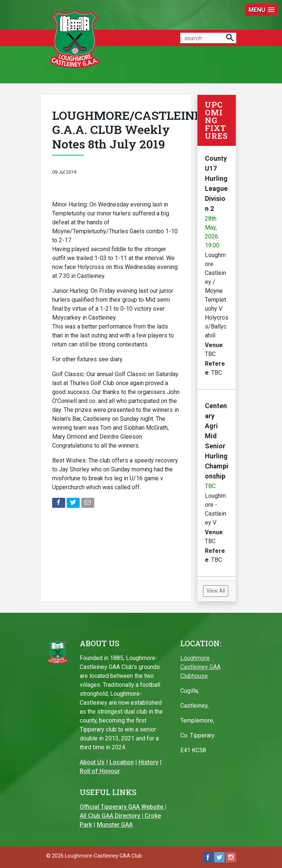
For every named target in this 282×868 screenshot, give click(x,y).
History (148, 762)
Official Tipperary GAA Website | (123, 807)
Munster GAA (115, 825)
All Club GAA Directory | (112, 816)
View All (216, 591)
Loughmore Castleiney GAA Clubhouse (200, 667)
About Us (92, 762)
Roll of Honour (100, 771)
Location (122, 762)
